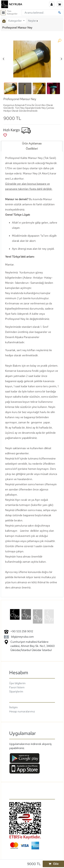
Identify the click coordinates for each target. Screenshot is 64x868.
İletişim (13, 707)
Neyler (32, 21)
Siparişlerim (16, 691)
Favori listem (17, 687)
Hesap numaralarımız (22, 711)
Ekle (53, 864)
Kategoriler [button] (15, 21)
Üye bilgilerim (17, 683)
